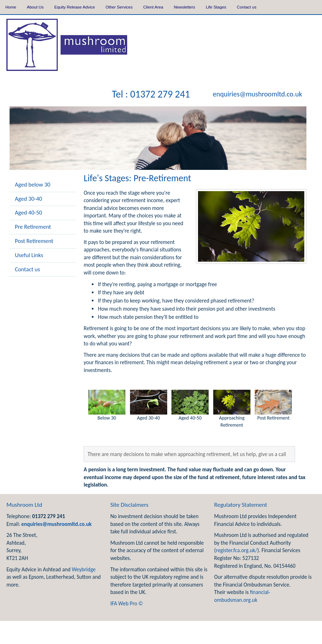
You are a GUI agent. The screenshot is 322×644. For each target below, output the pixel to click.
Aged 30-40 (29, 199)
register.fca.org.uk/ (236, 550)
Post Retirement (34, 241)
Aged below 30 (33, 184)
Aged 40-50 (29, 212)
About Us (35, 7)
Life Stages (216, 7)
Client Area (153, 7)
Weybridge (84, 569)
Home (11, 7)
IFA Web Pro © (126, 603)
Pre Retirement (33, 227)
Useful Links (29, 255)
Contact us (247, 7)
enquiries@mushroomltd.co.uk (258, 94)
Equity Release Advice (75, 7)
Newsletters (185, 7)
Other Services (119, 7)
